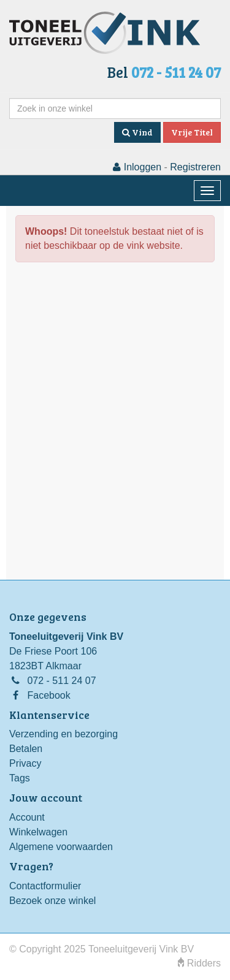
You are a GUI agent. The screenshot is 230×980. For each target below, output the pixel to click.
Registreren (195, 167)
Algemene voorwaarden (61, 847)
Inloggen (137, 167)
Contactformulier (45, 886)
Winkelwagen (38, 832)
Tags (20, 778)
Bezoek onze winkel (52, 901)
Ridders (199, 963)
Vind (137, 132)
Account (27, 817)
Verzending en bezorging (63, 734)
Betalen (26, 749)
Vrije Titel (192, 132)
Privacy (25, 763)
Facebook (48, 695)
